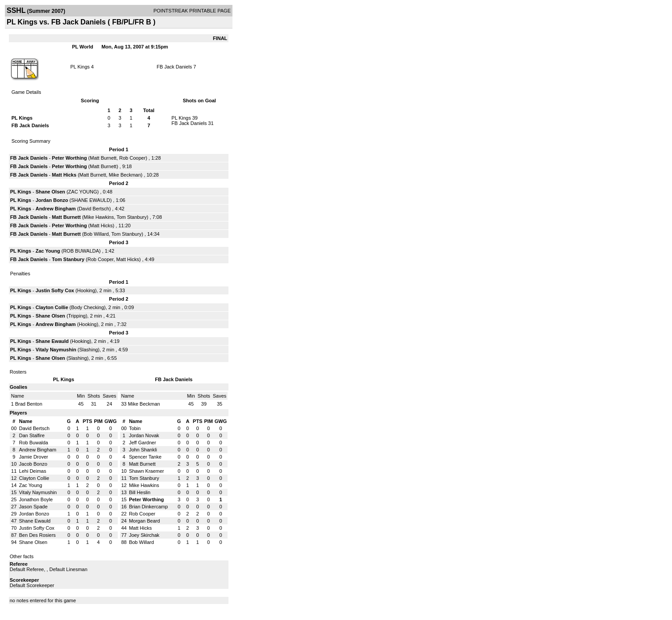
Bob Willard (96, 234)
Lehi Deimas (33, 471)
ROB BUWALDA (81, 251)
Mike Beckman (125, 175)
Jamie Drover (34, 457)
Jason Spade (33, 507)
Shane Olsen (50, 192)
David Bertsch (94, 209)
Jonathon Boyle (36, 499)
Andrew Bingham (56, 209)
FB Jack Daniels (174, 67)
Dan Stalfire (32, 435)
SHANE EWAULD (91, 200)
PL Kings (80, 67)
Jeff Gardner (142, 443)
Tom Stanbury (132, 217)
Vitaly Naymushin (56, 350)
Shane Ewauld (52, 341)
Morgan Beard (144, 521)
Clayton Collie (52, 307)
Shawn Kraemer (146, 471)
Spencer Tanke (145, 457)
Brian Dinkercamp (148, 507)
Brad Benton (29, 404)
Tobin (135, 428)
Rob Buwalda (34, 443)
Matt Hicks (64, 175)
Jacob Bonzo (33, 464)
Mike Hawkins (99, 217)
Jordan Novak (144, 435)
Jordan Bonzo (52, 200)
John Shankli (143, 450)
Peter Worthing (70, 158)
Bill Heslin (140, 492)
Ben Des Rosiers (38, 535)
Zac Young (48, 251)
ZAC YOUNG (82, 192)
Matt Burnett (103, 158)
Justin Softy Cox (55, 290)
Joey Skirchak (144, 535)
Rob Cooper (132, 158)
